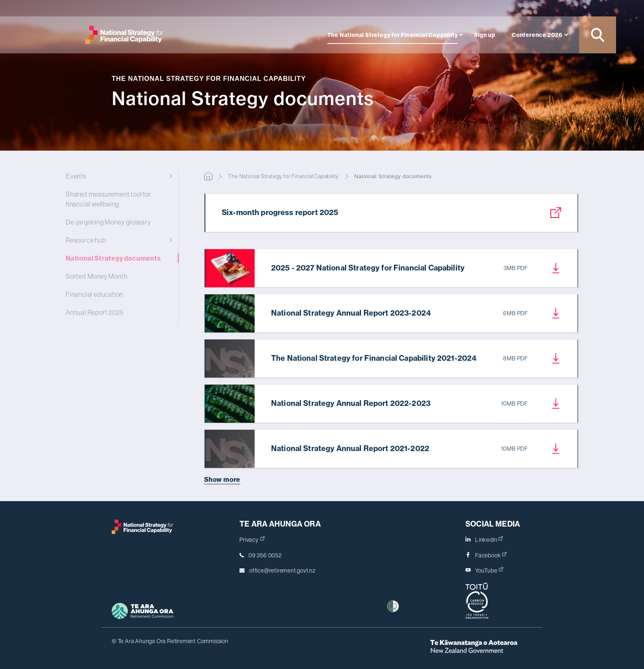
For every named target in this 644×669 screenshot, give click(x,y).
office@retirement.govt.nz (282, 570)
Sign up (485, 35)
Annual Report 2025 (117, 312)
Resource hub (117, 240)
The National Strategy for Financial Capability (393, 35)
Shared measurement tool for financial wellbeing (117, 199)
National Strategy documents (117, 258)
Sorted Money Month (117, 276)
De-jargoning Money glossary (117, 222)
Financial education (117, 294)
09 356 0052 (265, 555)
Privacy (252, 540)
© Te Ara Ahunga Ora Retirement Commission (170, 641)
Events (117, 176)
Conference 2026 (537, 35)
